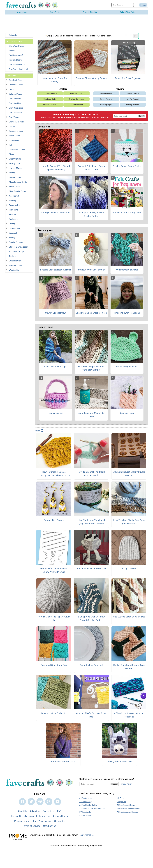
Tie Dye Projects (133, 93)
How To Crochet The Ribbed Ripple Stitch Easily (56, 168)
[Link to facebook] (22, 802)
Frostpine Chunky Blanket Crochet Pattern (91, 214)
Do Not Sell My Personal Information (30, 816)
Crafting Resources (17, 65)
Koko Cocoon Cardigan (56, 367)
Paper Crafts (14, 205)
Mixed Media (14, 187)
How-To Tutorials (133, 99)
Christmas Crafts (16, 85)
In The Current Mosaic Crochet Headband (129, 715)
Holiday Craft (14, 164)
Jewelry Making (16, 168)
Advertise (35, 811)
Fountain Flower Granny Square (91, 78)
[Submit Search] (143, 5)
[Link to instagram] (49, 802)
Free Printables (106, 93)
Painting (12, 201)
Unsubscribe (50, 826)
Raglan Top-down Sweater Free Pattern (129, 667)
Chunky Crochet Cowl (56, 313)
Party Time (14, 210)
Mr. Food (121, 798)
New (39, 431)
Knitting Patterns (133, 105)
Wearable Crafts (16, 261)
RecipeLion (122, 802)
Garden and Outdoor (17, 150)
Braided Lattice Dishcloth (54, 713)
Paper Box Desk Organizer (128, 78)
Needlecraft (14, 196)
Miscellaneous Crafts (18, 182)
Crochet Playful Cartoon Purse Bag (91, 715)
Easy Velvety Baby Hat (127, 367)
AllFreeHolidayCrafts (88, 805)
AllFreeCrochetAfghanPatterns (92, 809)
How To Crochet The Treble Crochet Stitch (91, 474)
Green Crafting (15, 159)
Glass (11, 154)
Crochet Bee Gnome (54, 520)
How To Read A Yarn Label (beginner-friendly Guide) (91, 522)
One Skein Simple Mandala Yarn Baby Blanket (91, 368)
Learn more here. (87, 835)
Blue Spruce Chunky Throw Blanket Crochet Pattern (91, 618)
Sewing (12, 238)
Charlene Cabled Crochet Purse (91, 313)
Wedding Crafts (15, 265)
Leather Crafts (15, 177)
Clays (11, 89)
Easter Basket (56, 413)
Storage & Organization (19, 247)
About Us (22, 811)
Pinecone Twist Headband (127, 313)
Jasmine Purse (127, 413)
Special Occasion (16, 242)
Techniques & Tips (17, 252)
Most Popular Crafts (17, 191)
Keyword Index (60, 816)
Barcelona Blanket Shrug (63, 762)
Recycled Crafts (16, 60)
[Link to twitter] (31, 802)
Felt (11, 145)
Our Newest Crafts (17, 55)
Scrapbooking (15, 228)
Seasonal (13, 233)
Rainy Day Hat (129, 568)
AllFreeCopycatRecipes (127, 805)
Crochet (12, 126)
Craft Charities (15, 103)
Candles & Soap (16, 80)
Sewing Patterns (106, 99)
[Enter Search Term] (123, 5)
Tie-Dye (12, 256)
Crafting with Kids (16, 122)
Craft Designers (16, 113)
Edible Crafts (14, 136)
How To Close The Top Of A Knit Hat (54, 618)
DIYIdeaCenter (85, 812)
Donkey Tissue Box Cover (119, 762)
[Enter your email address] (95, 784)
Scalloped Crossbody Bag (54, 665)
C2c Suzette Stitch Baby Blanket (129, 617)
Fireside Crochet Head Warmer (56, 270)
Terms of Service (31, 826)
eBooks (12, 51)
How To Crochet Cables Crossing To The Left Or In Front (54, 474)
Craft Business (15, 99)
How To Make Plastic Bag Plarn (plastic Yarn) (129, 522)
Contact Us (49, 811)
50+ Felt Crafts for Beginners (127, 213)
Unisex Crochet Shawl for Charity (54, 80)
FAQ (59, 811)
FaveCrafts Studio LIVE (19, 69)
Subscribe (13, 35)
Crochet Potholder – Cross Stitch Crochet (91, 168)
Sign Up (142, 116)
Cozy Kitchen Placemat (91, 665)
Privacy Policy (91, 118)
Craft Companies (16, 108)
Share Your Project (17, 46)
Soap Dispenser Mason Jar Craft (91, 415)
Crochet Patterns (50, 105)
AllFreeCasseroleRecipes (128, 812)
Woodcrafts (14, 270)
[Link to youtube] (58, 802)
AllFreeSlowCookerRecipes (128, 809)
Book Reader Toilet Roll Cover (91, 568)
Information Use (103, 118)
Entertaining (14, 140)
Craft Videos (14, 117)
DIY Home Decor (76, 105)
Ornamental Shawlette (127, 270)
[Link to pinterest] (40, 802)
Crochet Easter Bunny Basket (127, 166)
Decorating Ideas (16, 131)
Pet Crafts (13, 214)
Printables (13, 219)
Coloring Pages (15, 94)
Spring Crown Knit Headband (56, 213)
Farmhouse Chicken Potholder (91, 270)
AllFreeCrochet (86, 798)
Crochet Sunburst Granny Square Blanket (129, 474)
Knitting (12, 173)
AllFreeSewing (85, 815)
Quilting (12, 224)
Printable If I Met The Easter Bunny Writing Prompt (54, 570)
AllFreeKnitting (85, 802)
